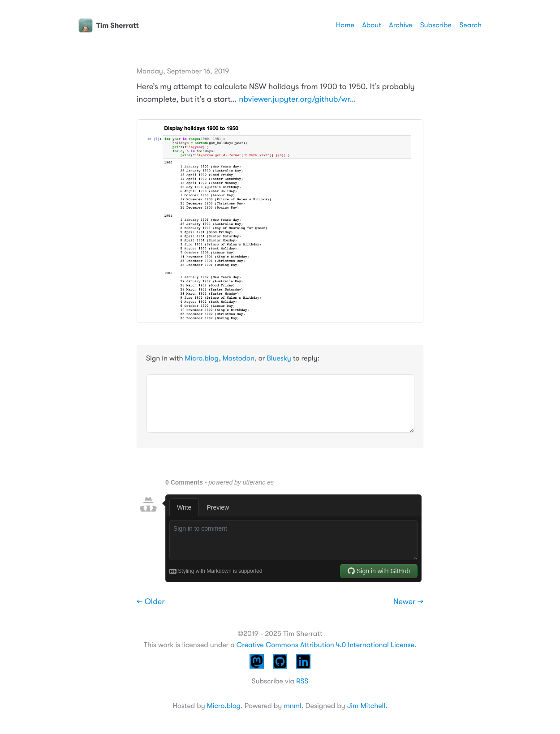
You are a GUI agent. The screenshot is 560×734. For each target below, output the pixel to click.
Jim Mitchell (366, 706)
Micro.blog (202, 358)
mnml (292, 706)
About (371, 25)
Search (470, 25)
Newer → (408, 602)
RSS (302, 681)
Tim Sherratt (109, 26)
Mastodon (239, 358)
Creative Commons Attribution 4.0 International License (325, 645)
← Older (151, 602)
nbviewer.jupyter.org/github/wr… (297, 99)
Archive (401, 25)
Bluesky (279, 358)
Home (345, 25)
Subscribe (436, 25)
